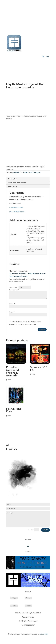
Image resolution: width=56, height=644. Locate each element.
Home (8, 116)
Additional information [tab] (17, 183)
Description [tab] (13, 179)
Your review (14, 290)
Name (12, 304)
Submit (46, 530)
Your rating (14, 287)
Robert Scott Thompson (32, 172)
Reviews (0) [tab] (13, 186)
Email (12, 312)
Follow (14, 598)
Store (13, 116)
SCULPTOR (44, 634)
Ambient (19, 116)
